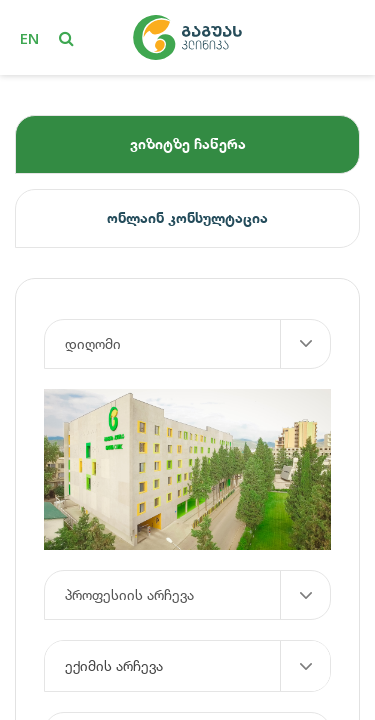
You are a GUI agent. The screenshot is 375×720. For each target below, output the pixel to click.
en (29, 38)
